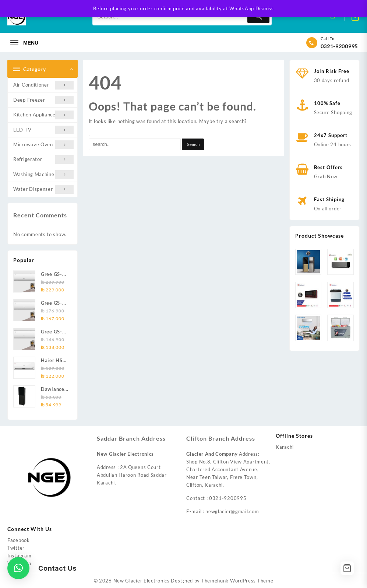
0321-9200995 (339, 46)
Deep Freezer (43, 100)
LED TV (43, 130)
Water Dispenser (43, 189)
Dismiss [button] (265, 8)
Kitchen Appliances (43, 115)
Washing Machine (43, 174)
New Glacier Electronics (142, 581)
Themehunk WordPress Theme (237, 581)
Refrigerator (43, 159)
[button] (18, 568)
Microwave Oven (43, 145)
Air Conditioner (43, 85)
